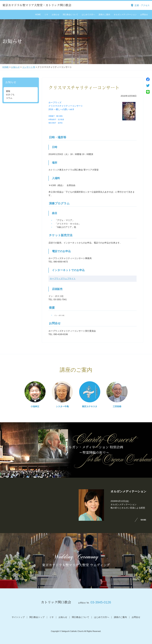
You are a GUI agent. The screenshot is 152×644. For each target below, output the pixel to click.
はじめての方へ (88, 15)
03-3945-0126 (101, 602)
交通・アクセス (142, 5)
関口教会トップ (37, 617)
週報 (8, 91)
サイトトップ (18, 617)
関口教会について (70, 15)
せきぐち (10, 95)
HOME (38, 15)
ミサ (46, 15)
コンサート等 (29, 67)
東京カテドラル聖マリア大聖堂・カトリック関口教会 (37, 5)
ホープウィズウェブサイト (63, 279)
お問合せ (144, 15)
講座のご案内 (104, 15)
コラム (9, 98)
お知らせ (56, 15)
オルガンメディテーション (125, 15)
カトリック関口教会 (56, 602)
